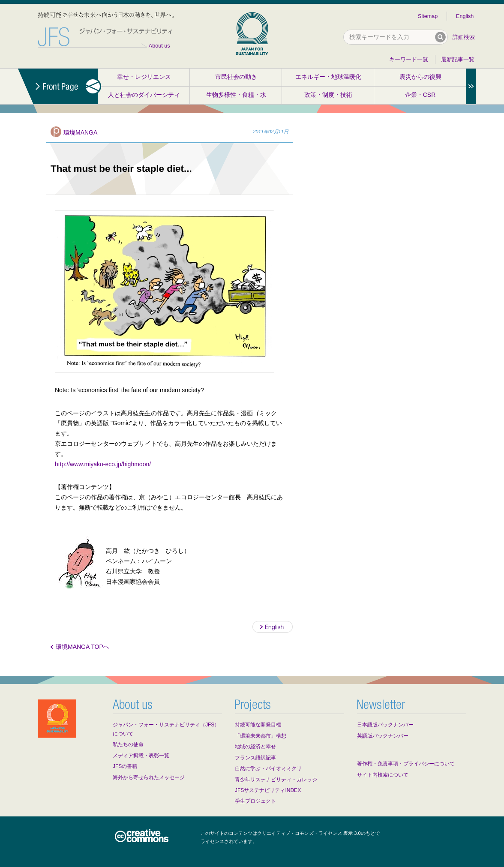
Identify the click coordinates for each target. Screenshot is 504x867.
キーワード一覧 (409, 60)
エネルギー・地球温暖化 (328, 77)
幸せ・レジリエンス (144, 77)
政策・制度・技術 (328, 95)
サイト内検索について (383, 775)
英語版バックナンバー (383, 736)
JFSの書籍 (125, 766)
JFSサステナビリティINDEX (268, 790)
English (465, 16)
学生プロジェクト (255, 801)
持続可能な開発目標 (258, 725)
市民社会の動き (236, 77)
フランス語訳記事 (255, 758)
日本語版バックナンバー (385, 725)
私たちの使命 (128, 744)
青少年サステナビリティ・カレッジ (276, 780)
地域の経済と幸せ (255, 747)
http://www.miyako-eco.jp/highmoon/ (103, 464)
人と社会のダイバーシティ (144, 95)
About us (159, 46)
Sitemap (428, 16)
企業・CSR (420, 95)
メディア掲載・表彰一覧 (141, 756)
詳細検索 (464, 37)
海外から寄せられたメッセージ (149, 777)
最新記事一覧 (458, 60)
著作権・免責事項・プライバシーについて (406, 764)
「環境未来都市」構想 (261, 736)
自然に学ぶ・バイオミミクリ (268, 768)
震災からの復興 (420, 77)
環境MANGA (80, 132)
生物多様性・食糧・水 (236, 95)
